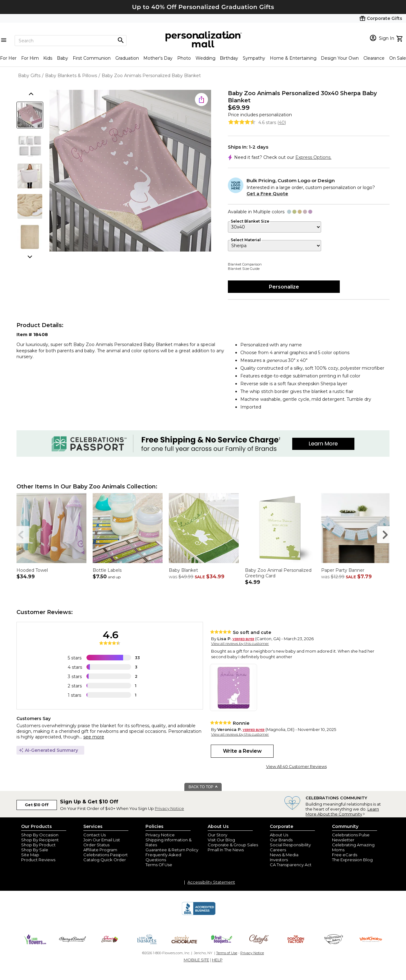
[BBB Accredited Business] (199, 914)
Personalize (284, 287)
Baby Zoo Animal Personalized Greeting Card (278, 573)
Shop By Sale (35, 850)
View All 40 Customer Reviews (296, 766)
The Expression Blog (352, 860)
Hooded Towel (32, 570)
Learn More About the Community (342, 811)
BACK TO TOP (203, 787)
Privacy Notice (169, 808)
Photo (184, 58)
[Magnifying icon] (121, 40)
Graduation (127, 58)
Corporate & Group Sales (233, 845)
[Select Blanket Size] (275, 227)
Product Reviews (38, 860)
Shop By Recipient (40, 840)
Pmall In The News (226, 850)
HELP (217, 960)
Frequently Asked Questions (163, 857)
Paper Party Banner (343, 570)
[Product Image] (130, 171)
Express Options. (313, 157)
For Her (8, 58)
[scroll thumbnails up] (30, 95)
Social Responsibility (290, 845)
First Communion (92, 58)
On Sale (398, 58)
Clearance (374, 58)
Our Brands (281, 840)
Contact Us (95, 835)
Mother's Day (158, 58)
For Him (30, 58)
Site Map (30, 855)
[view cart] (400, 38)
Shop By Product (38, 845)
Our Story (217, 835)
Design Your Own (340, 58)
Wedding (205, 58)
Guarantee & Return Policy (172, 850)
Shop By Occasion (40, 835)
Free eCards (345, 855)
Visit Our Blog (221, 840)
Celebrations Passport (106, 855)
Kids (48, 58)
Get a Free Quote (267, 194)
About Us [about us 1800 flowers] (279, 835)
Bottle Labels (107, 570)
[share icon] (201, 99)
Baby (62, 58)
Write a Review (242, 751)
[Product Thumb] (30, 115)
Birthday (229, 58)
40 (282, 122)
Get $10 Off (37, 805)
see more (94, 737)
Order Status (96, 845)
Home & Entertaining (293, 58)
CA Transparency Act (291, 865)
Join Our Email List (102, 840)
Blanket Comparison (245, 264)
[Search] (71, 41)
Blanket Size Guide (244, 269)
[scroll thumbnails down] (30, 256)
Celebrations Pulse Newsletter (351, 837)
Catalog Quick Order (105, 860)
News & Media (284, 855)
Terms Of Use (159, 865)
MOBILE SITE (196, 960)
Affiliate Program (100, 850)
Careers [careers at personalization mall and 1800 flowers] (278, 850)
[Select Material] (275, 246)
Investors (279, 860)
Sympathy (254, 58)
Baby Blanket (183, 570)
